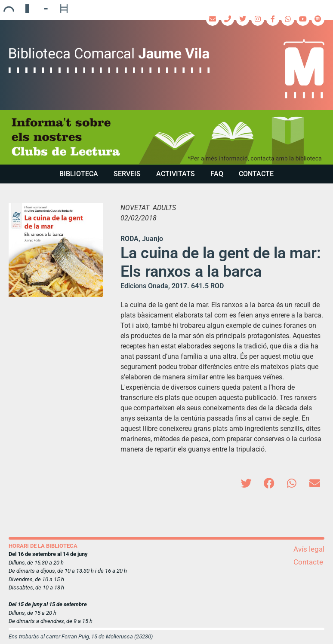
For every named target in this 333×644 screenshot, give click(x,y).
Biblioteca (79, 174)
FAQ (217, 174)
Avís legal (309, 549)
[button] (246, 483)
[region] (166, 137)
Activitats (176, 174)
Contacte (256, 174)
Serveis (127, 174)
